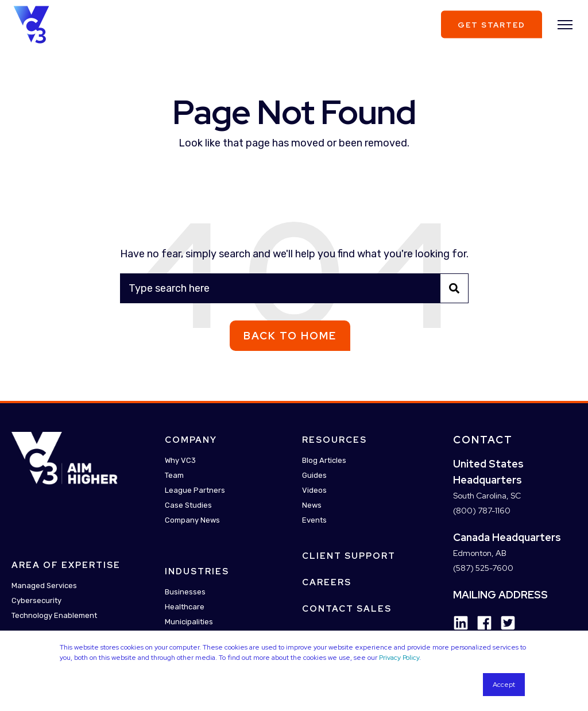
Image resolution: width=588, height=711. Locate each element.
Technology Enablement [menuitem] (54, 616)
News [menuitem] (312, 505)
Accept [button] (504, 685)
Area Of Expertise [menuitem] (66, 566)
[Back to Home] (31, 24)
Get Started (492, 24)
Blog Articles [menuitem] (324, 460)
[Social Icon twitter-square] (504, 623)
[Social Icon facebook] (480, 623)
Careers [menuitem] (327, 582)
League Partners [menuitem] (195, 490)
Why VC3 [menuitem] (180, 460)
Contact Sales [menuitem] (347, 609)
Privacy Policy (399, 658)
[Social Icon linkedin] (461, 623)
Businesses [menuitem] (185, 592)
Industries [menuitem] (197, 571)
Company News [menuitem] (192, 520)
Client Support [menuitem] (349, 556)
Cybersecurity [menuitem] (36, 601)
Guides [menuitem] (314, 475)
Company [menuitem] (191, 440)
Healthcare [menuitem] (185, 607)
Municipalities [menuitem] (189, 622)
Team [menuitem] (174, 475)
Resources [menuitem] (334, 440)
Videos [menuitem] (314, 490)
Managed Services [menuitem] (44, 586)
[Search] (294, 288)
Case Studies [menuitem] (188, 505)
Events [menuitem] (314, 520)
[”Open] (565, 25)
